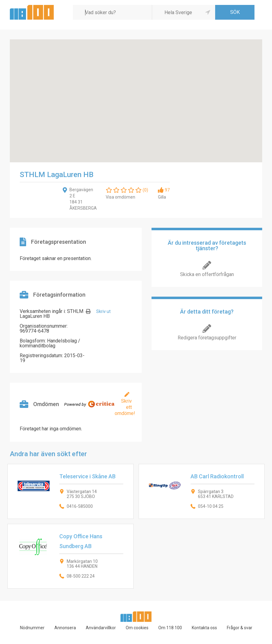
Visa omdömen (120, 197)
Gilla (162, 197)
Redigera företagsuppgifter (207, 338)
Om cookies (137, 628)
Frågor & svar (240, 628)
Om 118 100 (170, 628)
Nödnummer (32, 628)
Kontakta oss (204, 628)
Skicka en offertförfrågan (207, 274)
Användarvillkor (101, 628)
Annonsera (65, 628)
